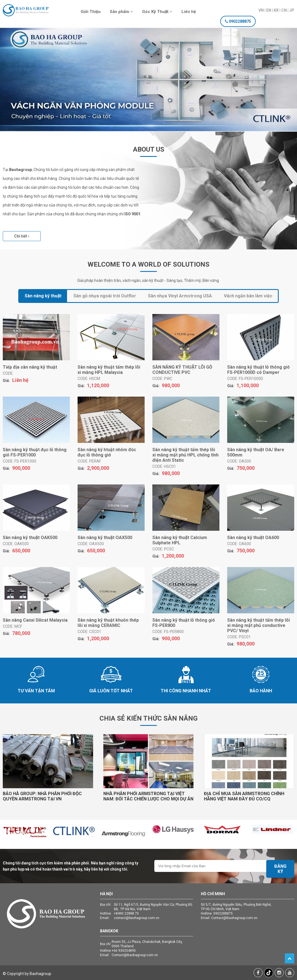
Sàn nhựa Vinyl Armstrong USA (180, 296)
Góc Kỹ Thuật (157, 12)
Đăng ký (280, 869)
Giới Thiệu (91, 12)
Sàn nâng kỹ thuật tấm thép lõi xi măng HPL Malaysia (109, 370)
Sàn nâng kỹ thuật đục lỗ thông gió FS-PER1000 (35, 452)
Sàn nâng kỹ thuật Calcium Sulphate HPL (180, 540)
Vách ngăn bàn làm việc (248, 296)
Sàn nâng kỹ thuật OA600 (253, 538)
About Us (149, 149)
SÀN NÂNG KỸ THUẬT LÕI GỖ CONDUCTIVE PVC (182, 370)
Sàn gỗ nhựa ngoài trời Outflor (105, 296)
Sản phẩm (121, 12)
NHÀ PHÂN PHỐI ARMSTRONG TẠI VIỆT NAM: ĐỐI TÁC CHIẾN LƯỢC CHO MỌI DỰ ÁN (148, 796)
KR (276, 10)
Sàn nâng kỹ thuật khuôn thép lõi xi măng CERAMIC (108, 623)
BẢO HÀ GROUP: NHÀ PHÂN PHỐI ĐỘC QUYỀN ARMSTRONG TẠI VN (42, 796)
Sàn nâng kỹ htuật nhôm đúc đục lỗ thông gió (107, 452)
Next (279, 86)
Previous (18, 86)
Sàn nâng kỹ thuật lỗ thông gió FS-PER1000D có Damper (258, 370)
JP (292, 10)
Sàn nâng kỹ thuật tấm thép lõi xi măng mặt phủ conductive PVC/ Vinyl (258, 625)
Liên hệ (189, 12)
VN (261, 10)
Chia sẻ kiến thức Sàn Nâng (148, 718)
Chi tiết (22, 236)
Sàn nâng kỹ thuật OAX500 (105, 538)
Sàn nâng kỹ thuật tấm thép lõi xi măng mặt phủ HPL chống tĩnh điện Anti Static (185, 455)
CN (284, 10)
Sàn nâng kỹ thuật (43, 296)
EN (269, 10)
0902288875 (240, 21)
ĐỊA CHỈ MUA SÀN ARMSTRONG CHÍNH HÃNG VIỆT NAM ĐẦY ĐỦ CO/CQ (244, 796)
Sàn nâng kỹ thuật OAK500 (30, 538)
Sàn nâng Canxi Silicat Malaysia (35, 620)
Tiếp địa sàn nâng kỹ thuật (30, 367)
